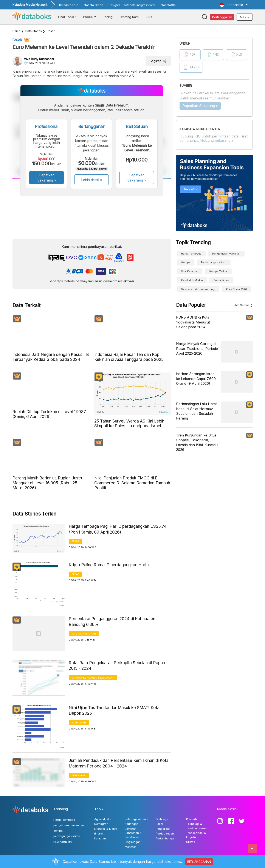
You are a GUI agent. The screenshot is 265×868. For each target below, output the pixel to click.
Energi (98, 833)
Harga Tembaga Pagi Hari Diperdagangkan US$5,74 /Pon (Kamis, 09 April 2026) (118, 529)
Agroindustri (102, 819)
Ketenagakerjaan (84, 634)
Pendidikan (79, 723)
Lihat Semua (241, 305)
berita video (221, 280)
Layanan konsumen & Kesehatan (93, 678)
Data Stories (34, 31)
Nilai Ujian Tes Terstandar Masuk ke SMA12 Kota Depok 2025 (114, 711)
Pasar (51, 31)
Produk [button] (88, 17)
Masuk (245, 17)
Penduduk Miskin (192, 280)
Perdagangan (165, 833)
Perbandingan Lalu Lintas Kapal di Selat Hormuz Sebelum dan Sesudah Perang (197, 411)
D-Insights (113, 5)
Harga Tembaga (191, 254)
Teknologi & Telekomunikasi (197, 826)
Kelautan (100, 838)
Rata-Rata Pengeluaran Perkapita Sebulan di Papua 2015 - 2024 (117, 666)
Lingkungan (133, 842)
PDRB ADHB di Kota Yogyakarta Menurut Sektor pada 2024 (193, 322)
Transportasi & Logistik (196, 835)
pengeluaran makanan (226, 254)
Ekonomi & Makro (106, 829)
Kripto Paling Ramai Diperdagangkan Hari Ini (110, 565)
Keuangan (132, 824)
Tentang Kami (129, 17)
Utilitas (191, 842)
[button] (233, 5)
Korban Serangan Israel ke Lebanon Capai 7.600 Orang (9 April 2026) (196, 379)
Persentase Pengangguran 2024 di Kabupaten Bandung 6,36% (112, 622)
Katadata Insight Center (139, 5)
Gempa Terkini (218, 271)
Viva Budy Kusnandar (39, 59)
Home (16, 31)
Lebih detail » (92, 180)
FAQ (149, 17)
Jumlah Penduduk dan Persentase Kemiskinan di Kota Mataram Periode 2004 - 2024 (119, 763)
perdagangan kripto (214, 262)
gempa (186, 262)
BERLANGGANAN (199, 862)
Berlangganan (222, 17)
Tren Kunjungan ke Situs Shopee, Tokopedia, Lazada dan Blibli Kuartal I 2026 (197, 442)
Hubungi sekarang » (217, 140)
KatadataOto (167, 5)
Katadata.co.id (69, 5)
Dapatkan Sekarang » (47, 178)
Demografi (79, 775)
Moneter (130, 847)
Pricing (108, 17)
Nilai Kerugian (190, 271)
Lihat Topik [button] (66, 17)
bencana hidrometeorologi (198, 289)
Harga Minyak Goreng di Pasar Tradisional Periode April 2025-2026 (197, 349)
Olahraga (162, 819)
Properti (191, 819)
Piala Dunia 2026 (236, 289)
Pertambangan (166, 838)
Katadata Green (92, 5)
